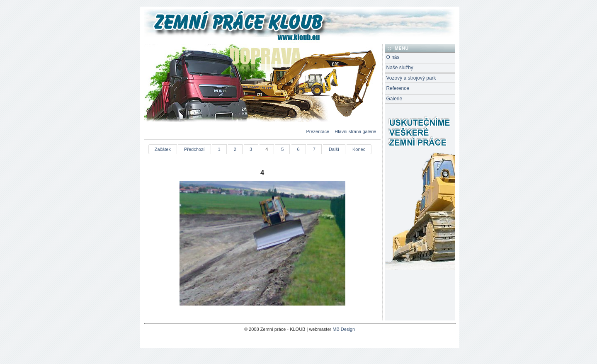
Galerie (394, 99)
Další (334, 149)
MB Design (344, 329)
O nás (393, 57)
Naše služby (400, 68)
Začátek (163, 149)
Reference (398, 88)
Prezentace (318, 131)
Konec (359, 149)
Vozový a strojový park (411, 78)
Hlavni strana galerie (355, 131)
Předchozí (194, 149)
